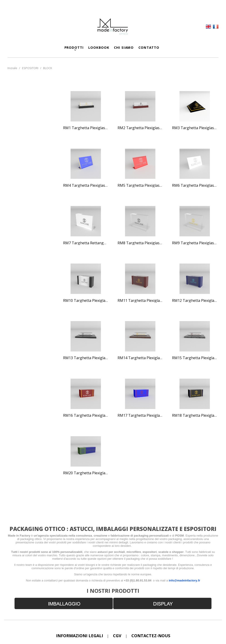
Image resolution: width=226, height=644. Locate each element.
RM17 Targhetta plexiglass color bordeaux (140, 416)
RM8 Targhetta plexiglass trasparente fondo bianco (140, 243)
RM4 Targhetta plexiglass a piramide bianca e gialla (86, 186)
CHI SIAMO (124, 47)
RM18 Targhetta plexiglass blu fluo (195, 416)
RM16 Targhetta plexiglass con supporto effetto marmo (86, 416)
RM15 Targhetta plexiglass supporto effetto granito (195, 358)
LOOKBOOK (99, 47)
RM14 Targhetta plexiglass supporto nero (140, 358)
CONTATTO (149, 47)
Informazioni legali (80, 636)
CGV (117, 636)
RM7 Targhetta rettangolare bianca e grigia (86, 243)
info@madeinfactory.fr (184, 580)
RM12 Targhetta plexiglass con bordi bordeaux (195, 301)
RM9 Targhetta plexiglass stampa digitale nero (195, 243)
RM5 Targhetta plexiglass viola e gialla (140, 186)
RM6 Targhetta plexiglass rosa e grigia (195, 186)
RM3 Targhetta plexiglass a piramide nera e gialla (195, 128)
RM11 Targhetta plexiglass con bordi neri (140, 301)
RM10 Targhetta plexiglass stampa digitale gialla (86, 301)
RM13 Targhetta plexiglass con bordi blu (86, 358)
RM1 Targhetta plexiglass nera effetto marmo (86, 128)
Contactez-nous (151, 636)
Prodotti (74, 47)
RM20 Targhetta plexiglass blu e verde (86, 473)
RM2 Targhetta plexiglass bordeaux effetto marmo (140, 128)
